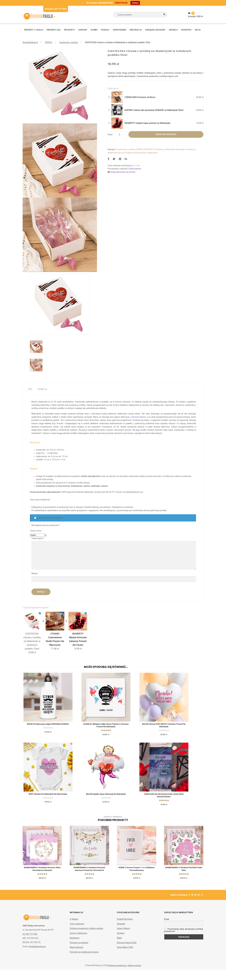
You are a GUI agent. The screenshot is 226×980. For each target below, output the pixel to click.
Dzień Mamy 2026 (125, 950)
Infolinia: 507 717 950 (56, 9)
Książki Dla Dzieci (125, 921)
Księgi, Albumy (123, 931)
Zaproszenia (119, 30)
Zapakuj (173, 30)
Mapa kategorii (76, 950)
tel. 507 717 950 (30, 936)
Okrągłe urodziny (155, 30)
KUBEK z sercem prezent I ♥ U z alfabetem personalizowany (137, 871)
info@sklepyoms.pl (37, 949)
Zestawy (121, 936)
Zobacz (135, 3)
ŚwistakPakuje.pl (30, 42)
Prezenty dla (54, 30)
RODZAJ (105, 30)
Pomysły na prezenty (79, 945)
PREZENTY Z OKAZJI (34, 30)
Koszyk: (196, 15)
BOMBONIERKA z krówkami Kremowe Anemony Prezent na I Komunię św (90, 871)
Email (167, 922)
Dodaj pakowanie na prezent (123, 172)
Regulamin (75, 940)
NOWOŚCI (186, 30)
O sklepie (74, 921)
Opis (30, 389)
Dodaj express (135, 169)
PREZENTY (149, 149)
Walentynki (152, 153)
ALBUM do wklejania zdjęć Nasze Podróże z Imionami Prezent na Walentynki (111, 726)
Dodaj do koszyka (166, 134)
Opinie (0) (42, 389)
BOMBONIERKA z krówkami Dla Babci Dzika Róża (184, 871)
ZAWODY (83, 30)
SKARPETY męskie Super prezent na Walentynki (147, 123)
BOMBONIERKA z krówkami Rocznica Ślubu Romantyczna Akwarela (42, 871)
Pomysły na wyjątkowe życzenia (84, 955)
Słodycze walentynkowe (136, 153)
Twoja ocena (36, 531)
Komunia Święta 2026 (127, 945)
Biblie (119, 940)
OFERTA (49, 42)
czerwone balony (138, 417)
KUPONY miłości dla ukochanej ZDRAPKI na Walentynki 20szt (154, 110)
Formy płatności (77, 926)
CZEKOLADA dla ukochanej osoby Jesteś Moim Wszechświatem (173, 797)
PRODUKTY (69, 30)
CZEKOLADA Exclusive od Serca (140, 97)
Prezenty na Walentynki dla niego (169, 149)
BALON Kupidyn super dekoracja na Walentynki (111, 795)
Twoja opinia (38, 538)
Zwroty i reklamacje (78, 936)
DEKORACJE (136, 30)
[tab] (30, 389)
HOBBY (94, 30)
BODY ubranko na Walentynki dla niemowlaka (50, 795)
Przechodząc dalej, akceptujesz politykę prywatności (184, 933)
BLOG (198, 30)
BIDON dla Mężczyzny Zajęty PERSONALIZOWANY (50, 724)
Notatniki (121, 926)
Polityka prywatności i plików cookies (86, 931)
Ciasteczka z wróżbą (68, 42)
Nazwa (35, 573)
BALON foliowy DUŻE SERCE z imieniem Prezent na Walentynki (173, 726)
